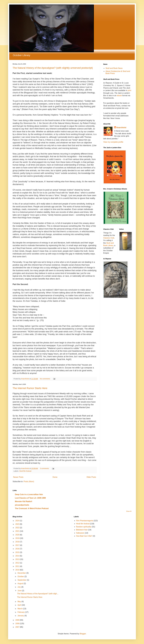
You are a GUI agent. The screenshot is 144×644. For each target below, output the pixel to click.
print (129, 90)
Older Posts (91, 477)
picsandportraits (22, 505)
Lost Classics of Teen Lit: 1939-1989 (30, 498)
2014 (18, 556)
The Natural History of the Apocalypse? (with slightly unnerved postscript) (53, 68)
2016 (18, 549)
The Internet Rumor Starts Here (30, 388)
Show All (129, 511)
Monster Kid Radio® (24, 501)
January (21, 616)
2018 (18, 542)
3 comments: (45, 468)
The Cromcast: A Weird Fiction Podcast (32, 508)
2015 (18, 552)
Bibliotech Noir (82, 530)
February (21, 612)
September (22, 580)
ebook (120, 96)
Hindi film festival (25, 471)
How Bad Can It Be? (84, 536)
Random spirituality (84, 527)
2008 (18, 624)
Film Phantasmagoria (85, 521)
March (20, 609)
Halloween (80, 533)
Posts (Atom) (29, 481)
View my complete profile (113, 142)
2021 (18, 531)
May (20, 602)
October (21, 576)
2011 (18, 566)
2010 (18, 570)
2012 (18, 563)
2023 (18, 524)
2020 (18, 535)
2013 (18, 559)
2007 (18, 627)
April (20, 605)
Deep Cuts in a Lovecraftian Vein (29, 494)
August (21, 583)
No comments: (45, 379)
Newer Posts (18, 477)
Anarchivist (121, 128)
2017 (18, 545)
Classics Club (109, 238)
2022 (18, 528)
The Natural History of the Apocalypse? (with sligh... (38, 594)
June (20, 591)
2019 (18, 538)
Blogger (83, 634)
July (19, 587)
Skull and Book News (114, 68)
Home (55, 477)
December (22, 573)
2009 (18, 620)
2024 (18, 521)
